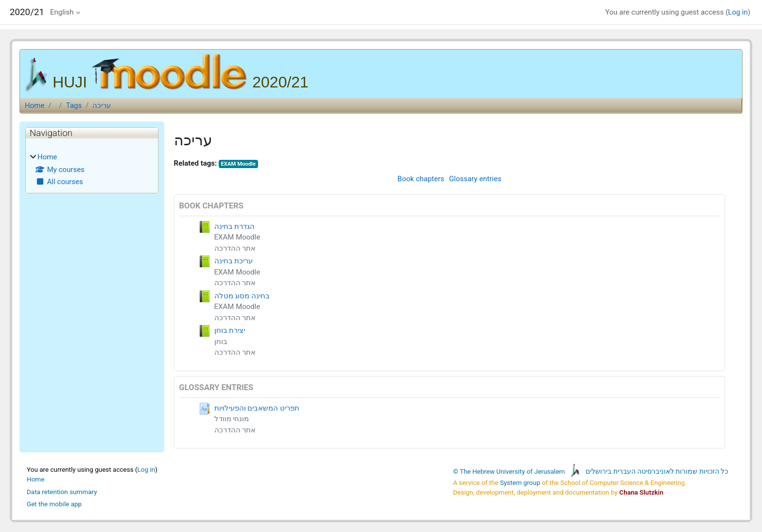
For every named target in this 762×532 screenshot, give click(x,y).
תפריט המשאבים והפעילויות (257, 408)
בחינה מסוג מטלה (242, 296)
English (62, 12)
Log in (738, 12)
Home (35, 105)
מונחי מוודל (232, 419)
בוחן (221, 342)
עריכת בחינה (234, 261)
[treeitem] (92, 170)
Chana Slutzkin (641, 492)
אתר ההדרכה (235, 248)
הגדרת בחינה (235, 226)
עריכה (102, 105)
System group (520, 482)
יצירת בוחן (230, 330)
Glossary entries (475, 179)
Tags (74, 105)
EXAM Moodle (239, 164)
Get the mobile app (54, 504)
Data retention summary (62, 492)
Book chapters (421, 179)
